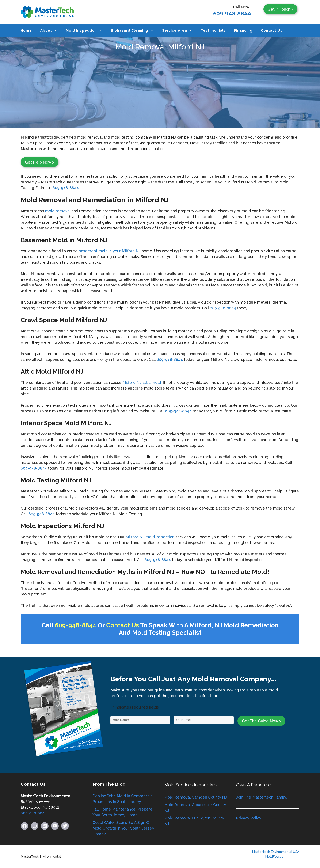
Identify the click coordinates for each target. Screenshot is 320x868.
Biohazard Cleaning (134, 31)
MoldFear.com (276, 857)
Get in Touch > (280, 9)
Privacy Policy (249, 818)
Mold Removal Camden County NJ (196, 797)
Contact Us (272, 31)
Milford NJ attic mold (142, 382)
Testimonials (213, 31)
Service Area (179, 31)
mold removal (58, 211)
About (51, 31)
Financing (243, 31)
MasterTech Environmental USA (276, 852)
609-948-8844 (232, 14)
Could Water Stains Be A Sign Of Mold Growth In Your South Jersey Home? (123, 828)
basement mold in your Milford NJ (110, 251)
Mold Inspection (86, 31)
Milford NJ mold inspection (150, 537)
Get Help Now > (39, 162)
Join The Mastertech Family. (261, 797)
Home (26, 31)
